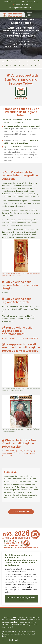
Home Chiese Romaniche (21, 42)
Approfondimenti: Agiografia (23, 44)
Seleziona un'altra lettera (21, 512)
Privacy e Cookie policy (11, 640)
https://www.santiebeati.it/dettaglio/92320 (21, 338)
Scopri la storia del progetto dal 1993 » (21, 599)
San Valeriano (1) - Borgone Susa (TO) (20, 451)
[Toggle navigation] (29, 15)
